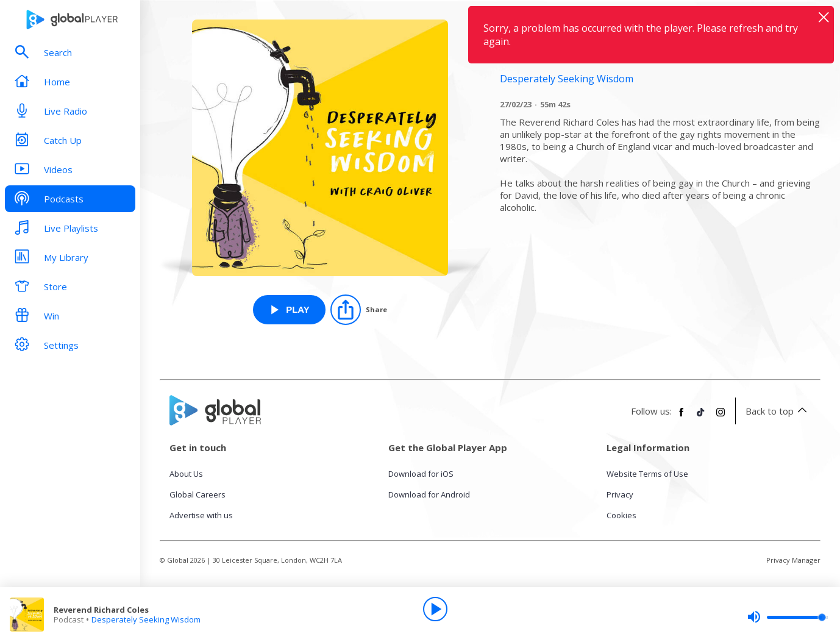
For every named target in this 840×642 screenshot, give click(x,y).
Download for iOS (421, 474)
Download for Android (429, 494)
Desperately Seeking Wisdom (146, 619)
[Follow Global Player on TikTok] (701, 417)
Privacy (620, 494)
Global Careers (198, 494)
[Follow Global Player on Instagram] (721, 417)
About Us (186, 474)
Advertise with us (201, 515)
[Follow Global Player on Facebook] (682, 417)
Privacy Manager (793, 560)
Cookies (621, 515)
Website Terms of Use (647, 474)
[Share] (359, 310)
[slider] (788, 617)
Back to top (778, 411)
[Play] (435, 609)
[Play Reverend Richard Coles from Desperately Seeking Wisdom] (289, 310)
